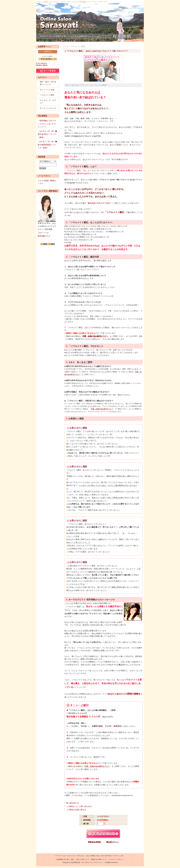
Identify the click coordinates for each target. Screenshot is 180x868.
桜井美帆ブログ (44, 236)
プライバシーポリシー (116, 859)
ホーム (66, 46)
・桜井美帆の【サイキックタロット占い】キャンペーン (47, 124)
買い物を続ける (73, 803)
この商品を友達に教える (76, 810)
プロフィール (43, 233)
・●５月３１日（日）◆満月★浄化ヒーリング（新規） (47, 134)
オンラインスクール (48, 108)
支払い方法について (83, 859)
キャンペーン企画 (47, 90)
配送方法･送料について (99, 859)
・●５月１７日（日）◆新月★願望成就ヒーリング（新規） (47, 145)
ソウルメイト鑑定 (47, 95)
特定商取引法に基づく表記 (65, 859)
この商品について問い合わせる (79, 806)
